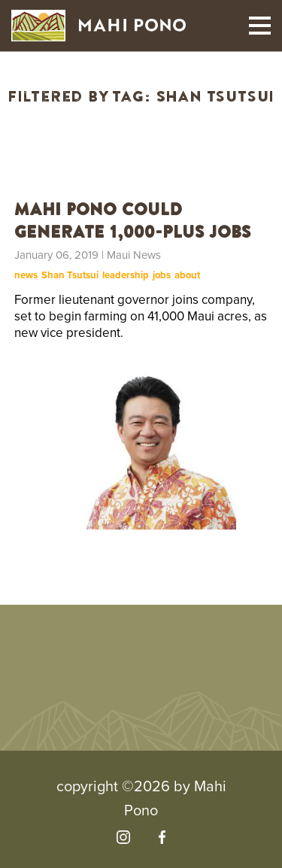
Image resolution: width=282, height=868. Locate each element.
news (26, 276)
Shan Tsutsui (70, 276)
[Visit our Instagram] (123, 837)
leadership (126, 276)
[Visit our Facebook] (162, 837)
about (187, 276)
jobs (162, 276)
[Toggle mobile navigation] (260, 26)
